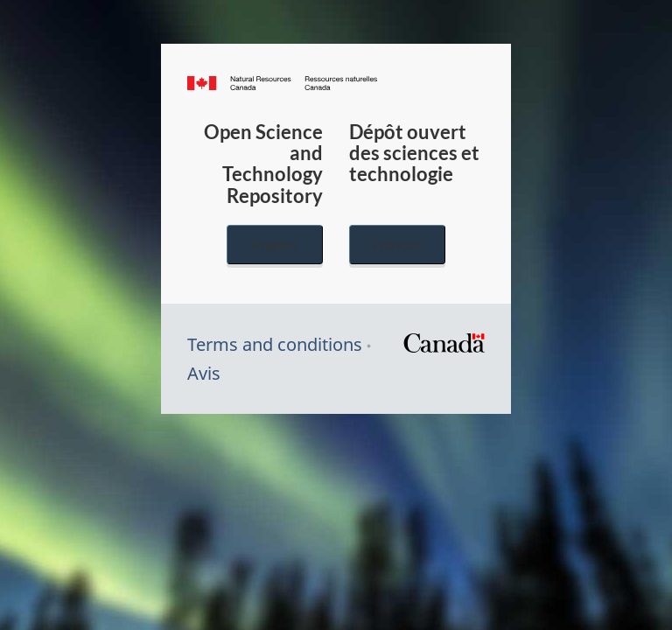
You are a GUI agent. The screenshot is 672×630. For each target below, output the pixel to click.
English (275, 245)
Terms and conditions (275, 344)
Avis (204, 373)
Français (397, 245)
